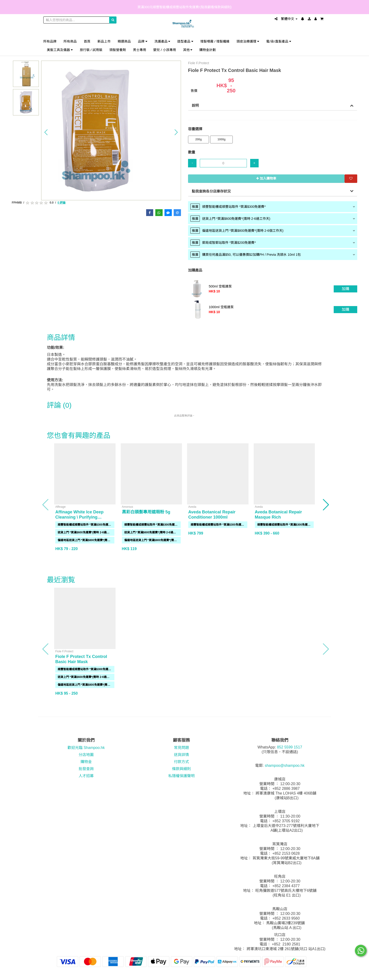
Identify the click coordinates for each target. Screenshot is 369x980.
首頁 (87, 41)
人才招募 (86, 776)
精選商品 (124, 41)
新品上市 (104, 41)
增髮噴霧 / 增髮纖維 (215, 41)
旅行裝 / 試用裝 (91, 50)
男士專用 (140, 50)
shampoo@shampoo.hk (285, 766)
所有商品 (70, 41)
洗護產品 (162, 41)
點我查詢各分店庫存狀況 (211, 191)
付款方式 (181, 762)
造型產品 (185, 41)
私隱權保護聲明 (181, 776)
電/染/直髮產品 (279, 41)
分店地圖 (86, 755)
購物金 (86, 762)
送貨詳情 (181, 755)
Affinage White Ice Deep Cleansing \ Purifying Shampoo (79, 517)
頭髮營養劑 (118, 50)
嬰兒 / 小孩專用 (165, 50)
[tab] (273, 207)
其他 (188, 50)
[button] (46, 132)
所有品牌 (50, 41)
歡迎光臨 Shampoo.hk (86, 748)
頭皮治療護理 (248, 41)
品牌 (143, 41)
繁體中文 (289, 19)
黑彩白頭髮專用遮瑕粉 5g (146, 512)
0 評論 (61, 203)
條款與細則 (181, 769)
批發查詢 (86, 769)
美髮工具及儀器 (60, 50)
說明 (195, 105)
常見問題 (181, 748)
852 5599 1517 (290, 747)
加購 (345, 289)
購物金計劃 (208, 50)
